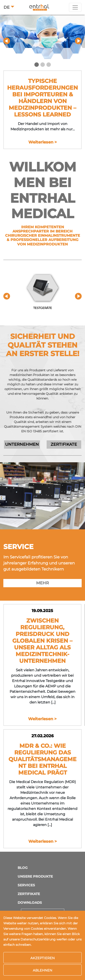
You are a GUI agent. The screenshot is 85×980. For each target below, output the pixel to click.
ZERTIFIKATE (64, 444)
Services (26, 885)
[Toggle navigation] (75, 7)
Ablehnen (42, 970)
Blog (23, 868)
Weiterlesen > (43, 142)
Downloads (30, 903)
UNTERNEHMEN (22, 444)
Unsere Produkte (35, 876)
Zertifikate (29, 894)
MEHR (42, 583)
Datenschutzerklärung (38, 939)
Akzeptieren (42, 958)
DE (7, 7)
